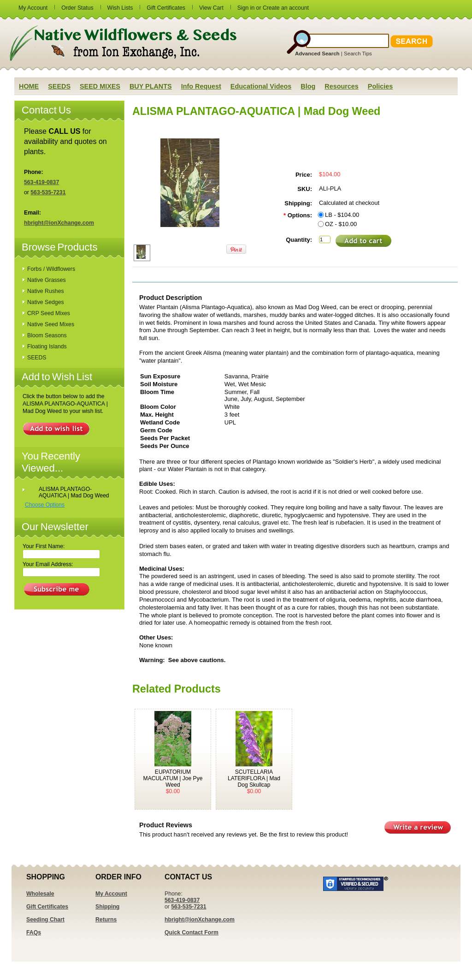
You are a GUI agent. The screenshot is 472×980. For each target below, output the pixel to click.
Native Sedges (46, 302)
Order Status (77, 8)
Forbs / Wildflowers (51, 269)
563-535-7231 (48, 192)
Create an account (286, 8)
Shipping (107, 907)
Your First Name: (44, 546)
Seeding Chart (45, 920)
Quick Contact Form (192, 932)
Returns (106, 920)
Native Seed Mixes (51, 324)
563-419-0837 (41, 182)
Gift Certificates (166, 8)
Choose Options (45, 505)
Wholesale (40, 894)
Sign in (246, 8)
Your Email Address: (48, 564)
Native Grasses (47, 280)
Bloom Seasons (47, 335)
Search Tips (358, 54)
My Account (33, 8)
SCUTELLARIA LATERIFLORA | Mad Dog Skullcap (254, 778)
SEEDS (37, 358)
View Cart (211, 8)
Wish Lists (120, 8)
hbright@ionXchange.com (59, 223)
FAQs (34, 932)
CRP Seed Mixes (49, 313)
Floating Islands (47, 347)
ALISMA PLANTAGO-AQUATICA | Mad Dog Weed (74, 492)
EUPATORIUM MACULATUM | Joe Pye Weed (173, 778)
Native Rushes (46, 291)
